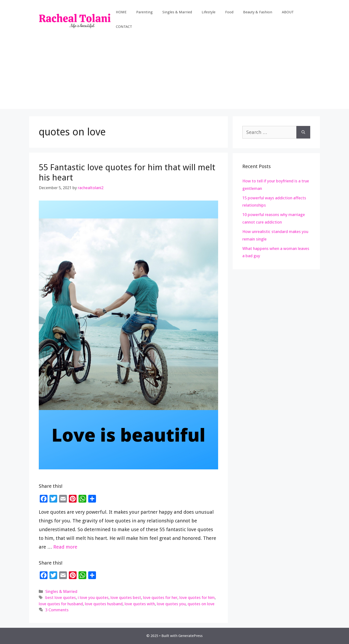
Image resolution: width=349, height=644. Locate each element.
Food (229, 12)
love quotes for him (197, 597)
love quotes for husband (61, 604)
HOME (121, 12)
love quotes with (140, 604)
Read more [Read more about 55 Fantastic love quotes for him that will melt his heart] (65, 547)
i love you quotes (93, 597)
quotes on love (201, 604)
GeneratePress (190, 636)
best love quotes (61, 597)
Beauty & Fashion (258, 12)
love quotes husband (104, 604)
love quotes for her (160, 597)
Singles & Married (177, 12)
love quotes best (126, 597)
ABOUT (288, 12)
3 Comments (57, 610)
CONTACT (124, 27)
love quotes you (171, 604)
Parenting (144, 12)
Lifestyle (209, 12)
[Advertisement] (174, 75)
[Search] (303, 132)
